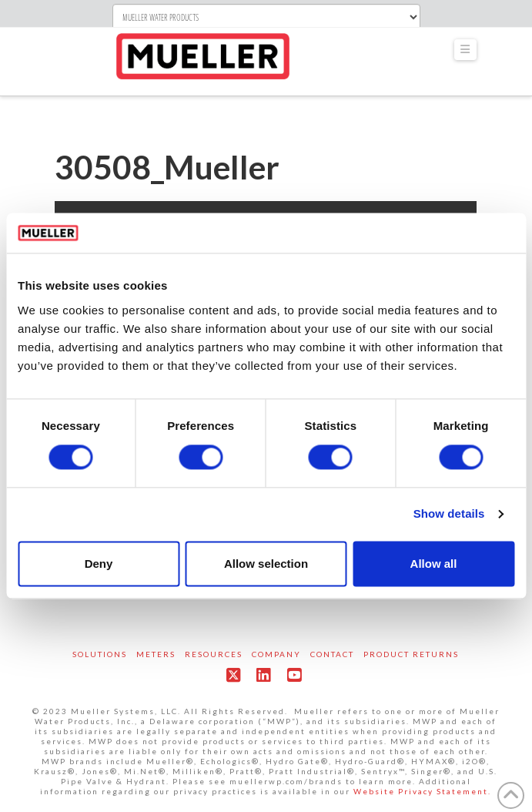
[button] (466, 50)
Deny (99, 564)
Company (276, 654)
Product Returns (411, 654)
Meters (156, 654)
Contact (332, 654)
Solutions (100, 654)
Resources (214, 654)
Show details (449, 514)
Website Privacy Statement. (422, 791)
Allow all (434, 564)
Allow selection (266, 564)
